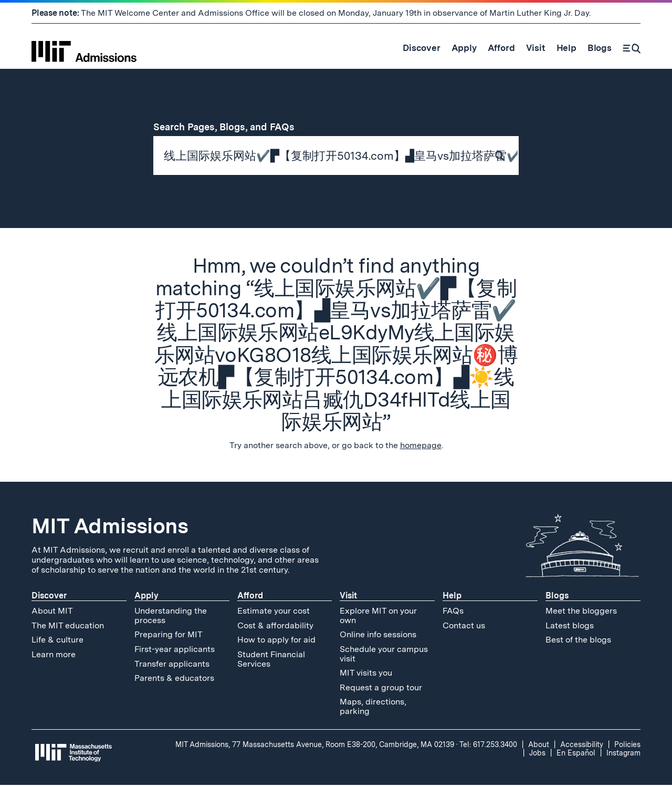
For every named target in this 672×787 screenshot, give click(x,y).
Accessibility (582, 746)
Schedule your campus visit (384, 656)
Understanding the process (171, 618)
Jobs (537, 754)
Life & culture (57, 642)
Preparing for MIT (169, 636)
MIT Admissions (110, 528)
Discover (49, 598)
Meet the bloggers (581, 613)
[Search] (632, 48)
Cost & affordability (275, 627)
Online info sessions (378, 636)
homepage (421, 447)
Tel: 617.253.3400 (488, 746)
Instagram (623, 754)
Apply (146, 598)
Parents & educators (174, 680)
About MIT (52, 613)
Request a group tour (381, 689)
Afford (250, 598)
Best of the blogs (578, 642)
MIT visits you (366, 675)
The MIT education (68, 627)
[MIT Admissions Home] (84, 48)
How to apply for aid (276, 642)
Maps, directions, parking (373, 708)
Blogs (557, 598)
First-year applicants (175, 651)
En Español (576, 754)
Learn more (54, 656)
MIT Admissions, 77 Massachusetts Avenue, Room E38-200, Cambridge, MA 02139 (315, 746)
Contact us (464, 627)
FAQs (453, 613)
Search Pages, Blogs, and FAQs (230, 127)
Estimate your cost (274, 613)
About (539, 746)
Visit (348, 598)
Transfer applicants (172, 665)
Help (452, 598)
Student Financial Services (271, 661)
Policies (627, 746)
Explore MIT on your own (378, 618)
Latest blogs (570, 627)
